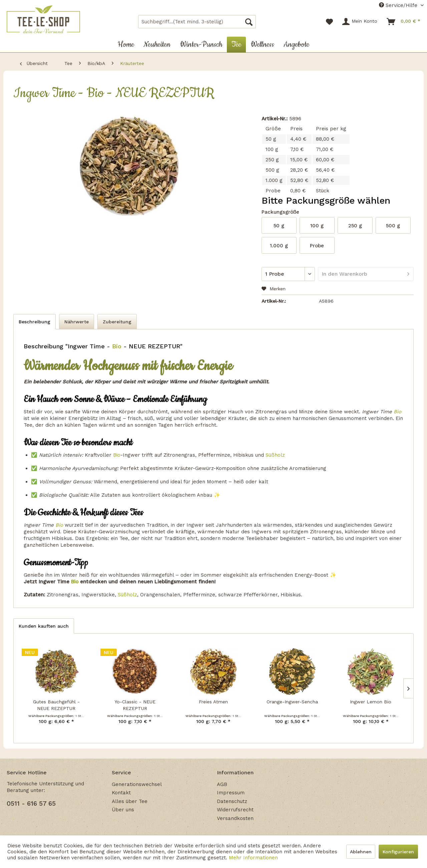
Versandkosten (235, 818)
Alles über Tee (130, 801)
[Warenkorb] (404, 22)
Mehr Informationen (253, 858)
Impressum (231, 793)
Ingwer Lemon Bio (371, 702)
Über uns (123, 810)
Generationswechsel (137, 784)
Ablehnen (361, 852)
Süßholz (275, 455)
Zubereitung (117, 322)
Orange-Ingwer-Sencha (292, 702)
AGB (222, 784)
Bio (116, 346)
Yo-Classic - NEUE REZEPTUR (135, 705)
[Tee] (236, 44)
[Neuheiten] (157, 44)
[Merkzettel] (329, 22)
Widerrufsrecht (235, 810)
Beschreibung (35, 322)
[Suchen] (249, 22)
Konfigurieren (398, 852)
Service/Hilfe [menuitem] (399, 5)
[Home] (126, 44)
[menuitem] (197, 22)
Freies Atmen (213, 702)
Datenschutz (232, 801)
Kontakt (121, 793)
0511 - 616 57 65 (31, 803)
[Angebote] (296, 44)
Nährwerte (77, 322)
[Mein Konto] (360, 22)
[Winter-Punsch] (201, 44)
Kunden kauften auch (44, 626)
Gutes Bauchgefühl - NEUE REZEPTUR (56, 705)
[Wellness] (262, 44)
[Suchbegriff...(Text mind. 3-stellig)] (197, 22)
